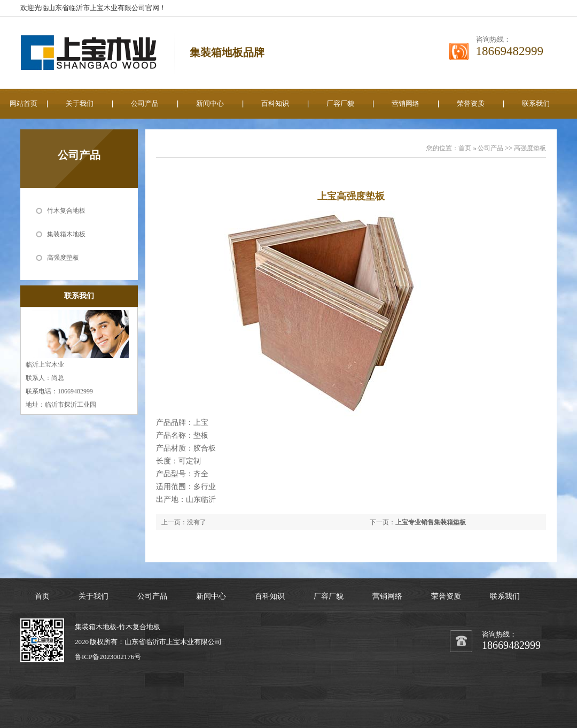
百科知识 (275, 103)
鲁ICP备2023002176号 (108, 657)
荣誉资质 (471, 103)
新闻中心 (210, 103)
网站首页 (24, 103)
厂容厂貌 (340, 103)
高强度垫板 (63, 258)
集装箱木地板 (66, 234)
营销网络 (406, 103)
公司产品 (145, 103)
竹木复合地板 (66, 211)
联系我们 (536, 103)
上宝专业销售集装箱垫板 (431, 522)
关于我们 (80, 103)
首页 (465, 148)
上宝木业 (180, 642)
